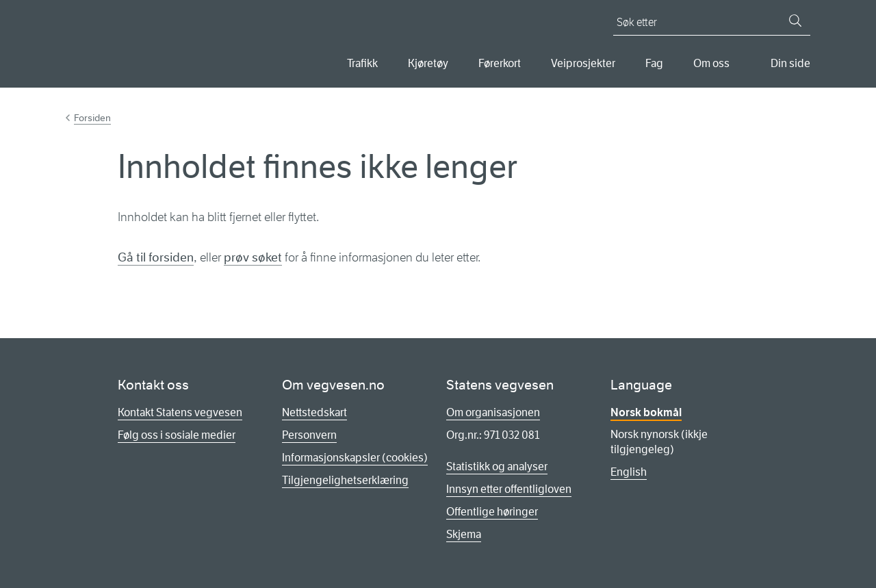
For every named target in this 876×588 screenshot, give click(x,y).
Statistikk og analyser (497, 466)
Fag (654, 63)
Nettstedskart (314, 412)
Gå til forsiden (156, 257)
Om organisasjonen (493, 412)
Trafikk (362, 63)
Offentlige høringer (492, 512)
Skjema (464, 534)
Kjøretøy (428, 63)
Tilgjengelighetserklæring (345, 480)
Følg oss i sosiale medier (177, 435)
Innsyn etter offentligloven (509, 489)
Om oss (711, 63)
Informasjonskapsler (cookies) (355, 458)
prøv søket (253, 257)
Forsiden (92, 118)
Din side (790, 63)
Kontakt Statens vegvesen (180, 412)
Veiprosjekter (583, 63)
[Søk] (795, 21)
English (629, 472)
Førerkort (500, 63)
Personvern (309, 435)
